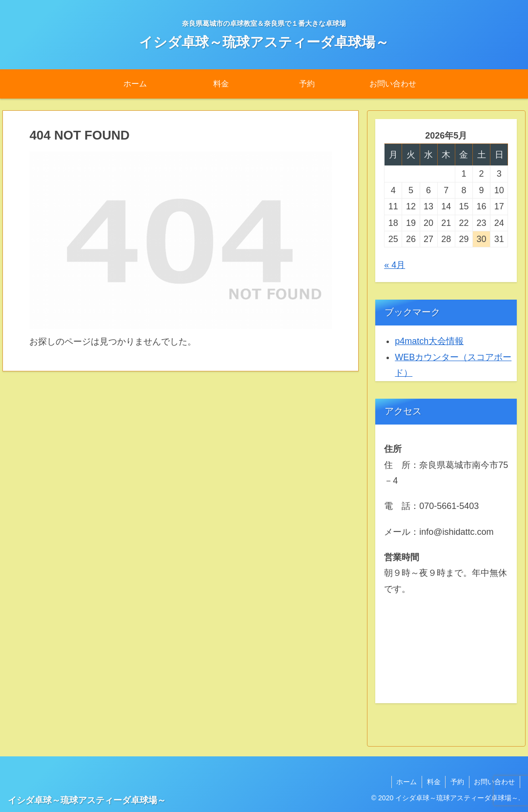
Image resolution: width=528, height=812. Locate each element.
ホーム (406, 782)
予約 (457, 782)
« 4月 (395, 265)
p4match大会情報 (429, 341)
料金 (433, 782)
